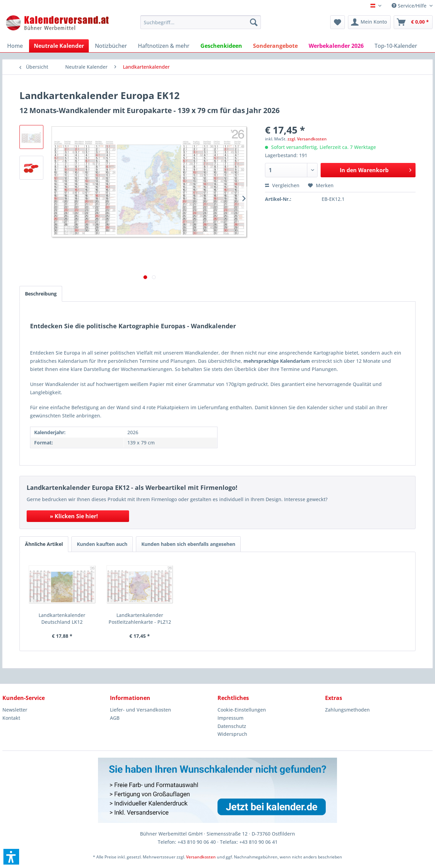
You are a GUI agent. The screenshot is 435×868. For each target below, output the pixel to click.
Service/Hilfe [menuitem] (410, 6)
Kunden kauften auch (102, 544)
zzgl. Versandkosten (307, 139)
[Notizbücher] (111, 46)
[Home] (15, 46)
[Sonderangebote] (275, 46)
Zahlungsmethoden (347, 710)
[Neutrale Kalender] (59, 46)
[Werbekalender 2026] (336, 46)
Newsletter (15, 710)
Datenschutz (232, 726)
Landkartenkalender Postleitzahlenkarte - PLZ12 (140, 618)
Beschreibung (41, 294)
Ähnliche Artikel (44, 544)
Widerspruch (232, 734)
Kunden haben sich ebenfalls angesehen (188, 544)
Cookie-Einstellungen (242, 710)
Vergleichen (282, 185)
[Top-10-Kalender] (396, 46)
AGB (115, 718)
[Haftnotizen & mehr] (164, 46)
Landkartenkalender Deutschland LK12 (62, 618)
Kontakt (11, 718)
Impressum (230, 718)
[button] (11, 857)
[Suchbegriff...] (201, 22)
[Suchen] (254, 22)
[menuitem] (201, 22)
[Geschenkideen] (221, 46)
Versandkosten (201, 857)
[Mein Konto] (369, 22)
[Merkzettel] (338, 22)
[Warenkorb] (413, 22)
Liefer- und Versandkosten (141, 710)
